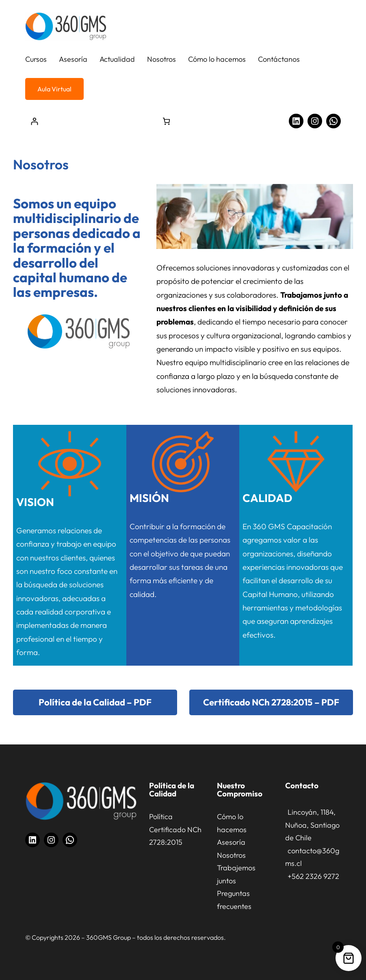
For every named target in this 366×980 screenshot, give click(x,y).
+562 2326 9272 (313, 876)
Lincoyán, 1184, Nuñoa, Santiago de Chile (312, 825)
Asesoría (231, 842)
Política (161, 817)
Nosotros (231, 855)
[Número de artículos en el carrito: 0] (166, 121)
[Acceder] (34, 121)
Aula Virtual (54, 89)
